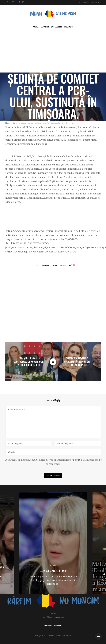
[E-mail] (78, 444)
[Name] (28, 444)
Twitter (55, 266)
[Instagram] (23, 2)
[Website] (53, 452)
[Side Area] (99, 637)
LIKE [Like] (70, 266)
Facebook (46, 266)
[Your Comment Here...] (53, 422)
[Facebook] (19, 2)
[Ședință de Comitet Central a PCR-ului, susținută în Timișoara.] (53, 362)
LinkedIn (63, 266)
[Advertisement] (53, 52)
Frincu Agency (65, 636)
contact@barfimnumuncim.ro (91, 2)
